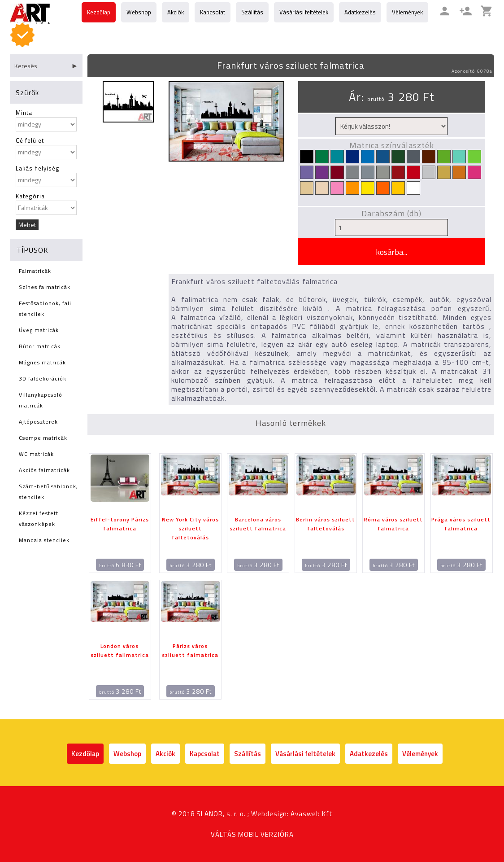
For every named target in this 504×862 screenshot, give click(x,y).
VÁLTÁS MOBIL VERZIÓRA (252, 834)
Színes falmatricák (45, 287)
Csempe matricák (43, 438)
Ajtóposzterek (38, 422)
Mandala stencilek (44, 540)
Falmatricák (35, 271)
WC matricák (36, 454)
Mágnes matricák (42, 362)
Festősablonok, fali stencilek (45, 308)
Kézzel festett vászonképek (39, 519)
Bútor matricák (40, 346)
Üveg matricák (39, 330)
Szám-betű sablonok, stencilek (48, 492)
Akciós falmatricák (44, 470)
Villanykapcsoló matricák (41, 400)
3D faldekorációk (43, 378)
